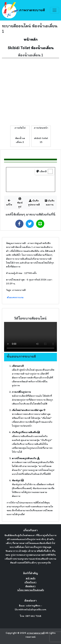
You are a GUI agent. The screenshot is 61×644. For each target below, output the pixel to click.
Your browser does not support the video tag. (30, 337)
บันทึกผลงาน (50, 203)
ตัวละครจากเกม (15, 297)
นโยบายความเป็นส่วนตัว (31, 590)
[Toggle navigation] (54, 10)
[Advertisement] (30, 92)
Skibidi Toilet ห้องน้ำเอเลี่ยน (31, 48)
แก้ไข (9, 203)
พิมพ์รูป (20, 203)
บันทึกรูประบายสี (34, 203)
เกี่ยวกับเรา (30, 582)
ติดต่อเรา (30, 586)
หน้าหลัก (31, 39)
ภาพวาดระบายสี (23, 10)
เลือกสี (41, 171)
